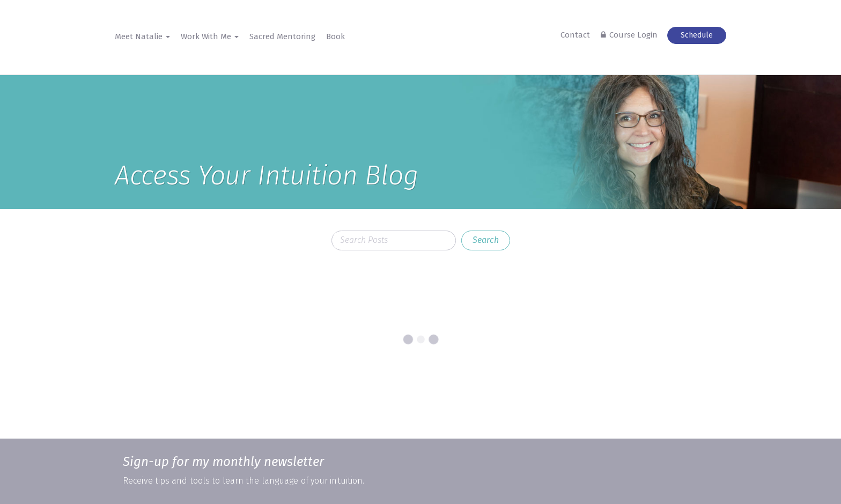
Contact (575, 35)
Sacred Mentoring (282, 36)
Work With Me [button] (210, 36)
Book (335, 36)
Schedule (697, 35)
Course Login (633, 35)
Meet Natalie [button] (142, 36)
